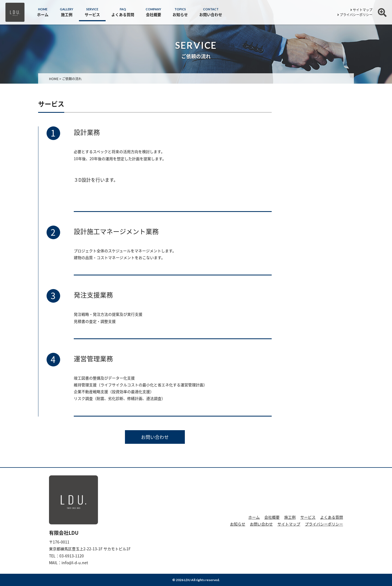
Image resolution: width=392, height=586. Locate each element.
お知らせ (238, 524)
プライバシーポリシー (355, 15)
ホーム (254, 517)
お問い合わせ (155, 437)
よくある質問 (332, 517)
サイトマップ (361, 10)
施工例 (290, 517)
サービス (308, 517)
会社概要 (272, 517)
